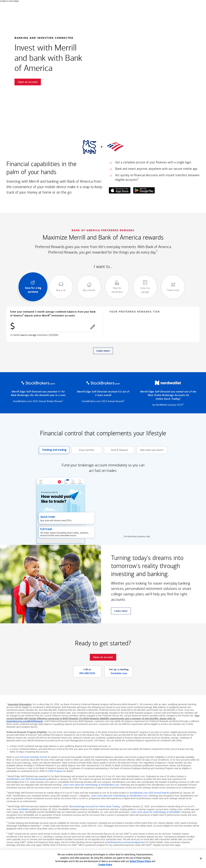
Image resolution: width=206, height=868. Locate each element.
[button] (93, 327)
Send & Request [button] (116, 450)
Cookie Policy (105, 865)
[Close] (201, 859)
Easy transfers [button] (83, 450)
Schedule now (119, 673)
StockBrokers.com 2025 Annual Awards (26, 779)
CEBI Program (55, 771)
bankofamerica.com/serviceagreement (126, 842)
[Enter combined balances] (53, 327)
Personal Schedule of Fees (34, 757)
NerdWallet (23, 809)
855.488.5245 (87, 673)
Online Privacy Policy (140, 861)
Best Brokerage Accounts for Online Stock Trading (95, 806)
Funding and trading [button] (53, 450)
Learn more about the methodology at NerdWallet (155, 812)
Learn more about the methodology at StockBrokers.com (91, 785)
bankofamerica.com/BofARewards (25, 721)
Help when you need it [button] (150, 450)
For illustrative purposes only (137, 536)
